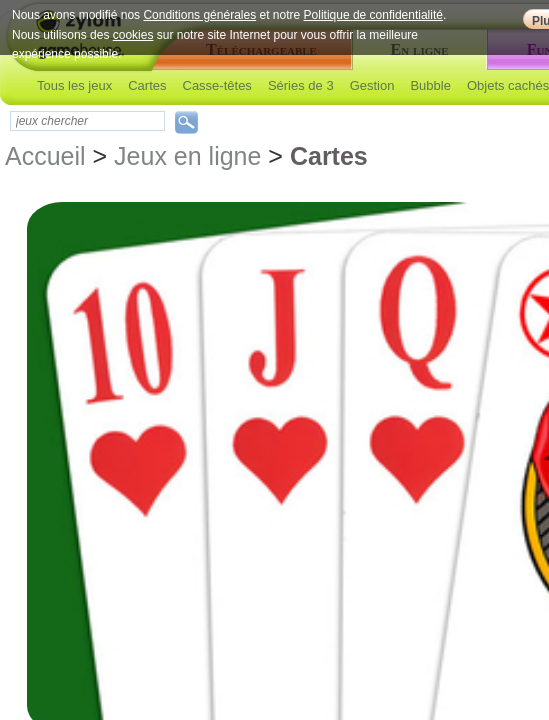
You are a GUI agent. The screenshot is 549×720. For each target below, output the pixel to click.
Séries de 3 (301, 85)
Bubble (430, 85)
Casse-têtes (217, 85)
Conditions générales (199, 15)
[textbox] (87, 121)
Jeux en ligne (187, 156)
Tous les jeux (74, 85)
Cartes (147, 85)
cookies (133, 35)
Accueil (45, 156)
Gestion (372, 85)
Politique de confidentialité (373, 15)
